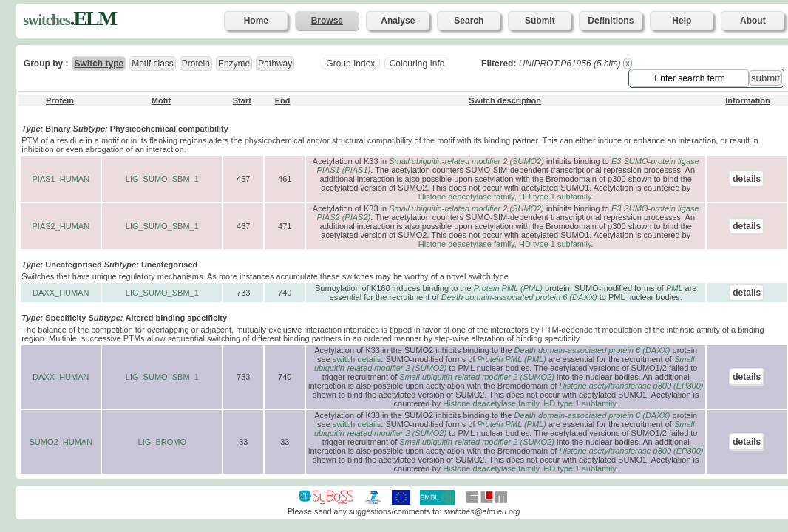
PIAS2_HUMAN (61, 226)
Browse (327, 21)
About (753, 21)
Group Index (351, 64)
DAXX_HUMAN (61, 293)
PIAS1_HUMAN (61, 179)
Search (469, 21)
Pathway (275, 64)
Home (256, 21)
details (747, 179)
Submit (540, 21)
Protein (196, 64)
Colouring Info (417, 64)
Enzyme (234, 64)
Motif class (153, 64)
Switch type (99, 64)
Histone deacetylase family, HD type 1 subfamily (505, 197)
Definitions (611, 21)
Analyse (398, 21)
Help (682, 21)
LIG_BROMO (162, 442)
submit (765, 78)
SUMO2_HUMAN (61, 442)
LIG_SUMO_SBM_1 (162, 179)
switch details (357, 359)
